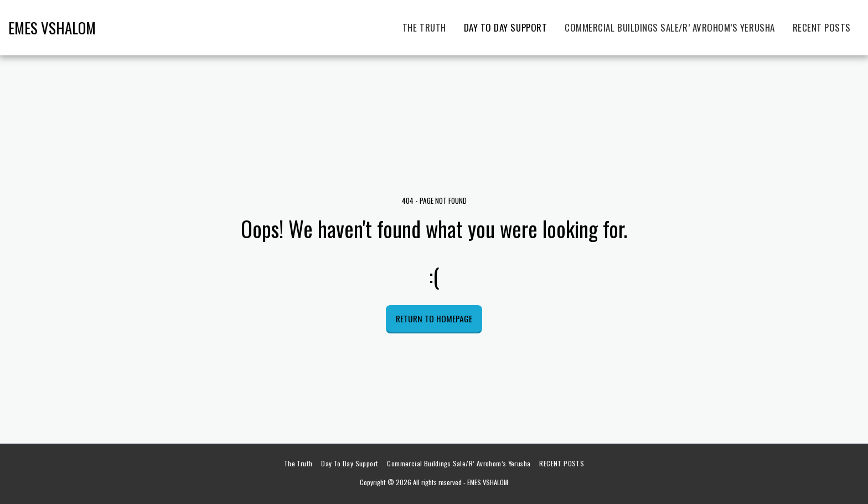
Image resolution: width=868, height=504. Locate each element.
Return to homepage (434, 318)
